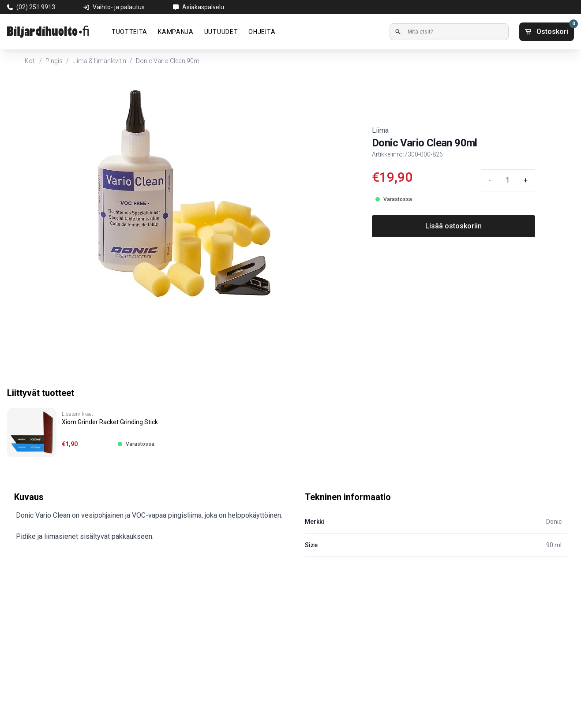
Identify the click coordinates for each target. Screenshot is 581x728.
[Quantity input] (507, 180)
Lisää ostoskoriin (454, 226)
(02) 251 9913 (36, 7)
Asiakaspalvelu (203, 7)
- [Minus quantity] (490, 180)
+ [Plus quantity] (526, 180)
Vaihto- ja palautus (119, 7)
